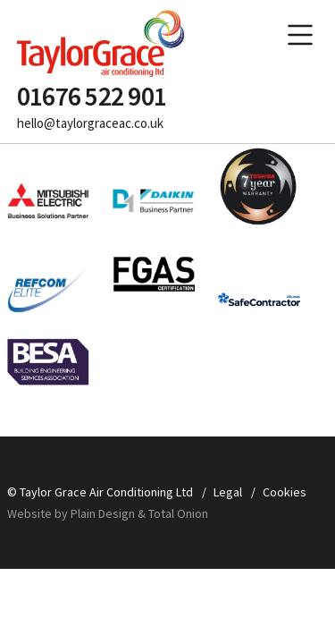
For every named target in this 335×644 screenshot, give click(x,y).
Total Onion (178, 513)
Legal (228, 492)
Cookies (285, 492)
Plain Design (104, 513)
